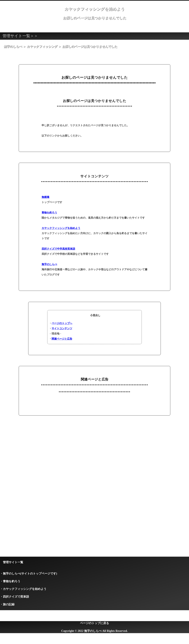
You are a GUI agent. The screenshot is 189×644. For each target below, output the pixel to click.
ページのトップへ (62, 323)
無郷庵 (45, 197)
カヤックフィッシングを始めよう (61, 228)
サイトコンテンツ (62, 328)
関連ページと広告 (62, 339)
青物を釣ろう (49, 213)
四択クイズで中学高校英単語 (58, 249)
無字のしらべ (49, 264)
